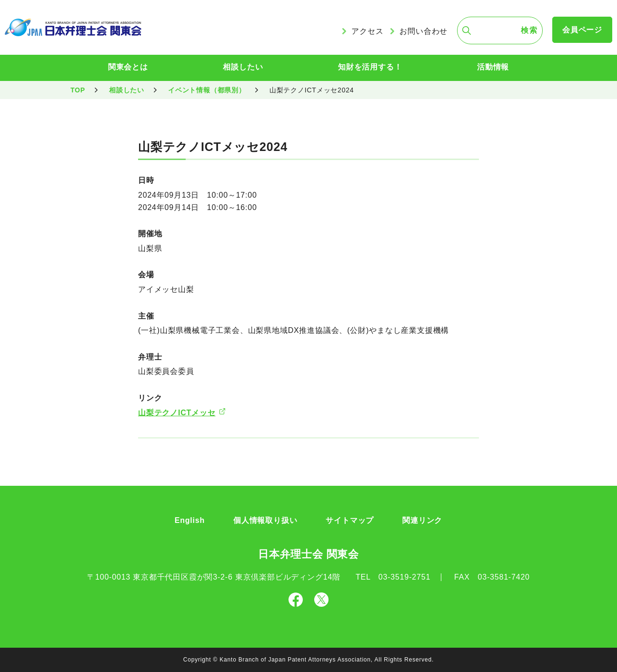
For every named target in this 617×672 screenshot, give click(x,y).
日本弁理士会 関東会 (308, 554)
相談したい (243, 67)
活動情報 (493, 67)
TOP (78, 90)
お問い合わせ (423, 31)
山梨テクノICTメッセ (177, 413)
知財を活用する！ (370, 67)
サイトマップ (350, 520)
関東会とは (128, 67)
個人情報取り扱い (265, 520)
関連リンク (422, 520)
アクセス (367, 31)
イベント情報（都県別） (207, 90)
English (190, 520)
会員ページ (582, 30)
